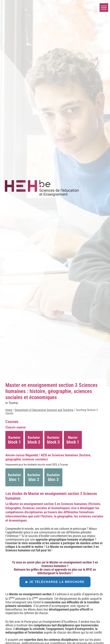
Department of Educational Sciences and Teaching (44, 410)
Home (9, 410)
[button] (104, 8)
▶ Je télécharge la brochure (55, 582)
